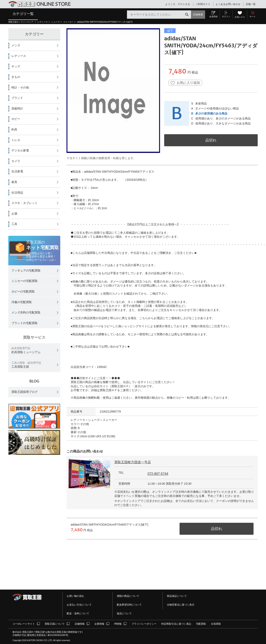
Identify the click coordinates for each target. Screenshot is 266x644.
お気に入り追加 (185, 83)
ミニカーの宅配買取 (25, 281)
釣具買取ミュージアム (26, 350)
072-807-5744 (158, 474)
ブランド (17, 98)
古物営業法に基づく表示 (181, 605)
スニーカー (68, 22)
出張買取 (216, 624)
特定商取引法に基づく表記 (176, 624)
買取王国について (55, 624)
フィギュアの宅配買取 (26, 270)
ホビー (16, 119)
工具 (14, 224)
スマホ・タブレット (25, 203)
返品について (124, 613)
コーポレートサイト (24, 624)
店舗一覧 (251, 4)
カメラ (16, 161)
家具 (14, 182)
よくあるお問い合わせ (228, 4)
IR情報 (118, 624)
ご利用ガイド (203, 4)
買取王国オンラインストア (21, 22)
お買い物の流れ (75, 596)
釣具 (14, 129)
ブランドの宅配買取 (25, 323)
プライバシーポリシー (144, 624)
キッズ (16, 66)
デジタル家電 (20, 150)
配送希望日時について (129, 605)
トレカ (16, 140)
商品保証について (177, 596)
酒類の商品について (128, 596)
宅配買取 (201, 624)
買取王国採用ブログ (25, 392)
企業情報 (99, 624)
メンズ (16, 45)
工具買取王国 (26, 365)
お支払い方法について (79, 605)
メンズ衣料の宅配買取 (26, 312)
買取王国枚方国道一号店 (133, 462)
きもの (16, 77)
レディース (43, 22)
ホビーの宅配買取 (23, 291)
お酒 (14, 214)
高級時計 (17, 108)
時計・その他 (20, 87)
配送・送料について (78, 613)
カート (252, 17)
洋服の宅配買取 (22, 302)
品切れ (211, 140)
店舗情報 (80, 624)
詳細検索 (198, 15)
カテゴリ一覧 (23, 14)
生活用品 (17, 193)
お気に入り (240, 17)
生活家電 (17, 171)
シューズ (55, 22)
